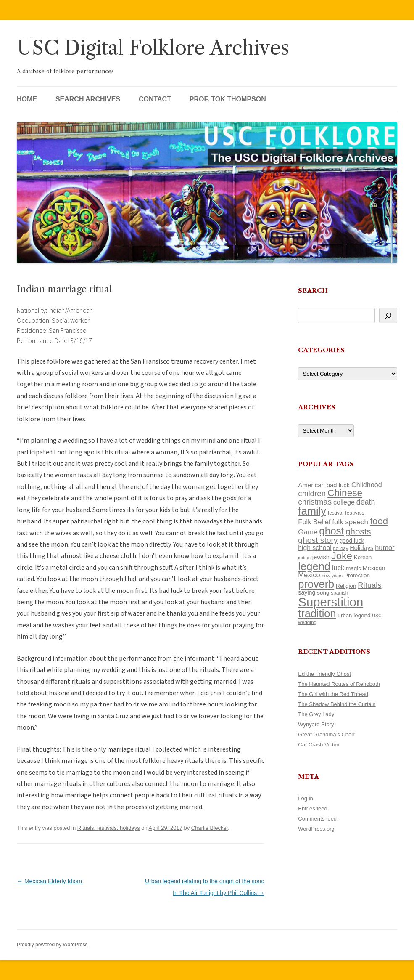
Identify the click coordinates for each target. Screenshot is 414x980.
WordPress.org (316, 829)
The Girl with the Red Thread (333, 694)
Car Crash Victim (319, 745)
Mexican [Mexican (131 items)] (374, 568)
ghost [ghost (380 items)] (331, 531)
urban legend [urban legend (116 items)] (354, 615)
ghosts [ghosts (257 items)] (358, 531)
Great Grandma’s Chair (326, 734)
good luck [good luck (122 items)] (352, 541)
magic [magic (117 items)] (353, 568)
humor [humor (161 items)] (385, 547)
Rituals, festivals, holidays (109, 828)
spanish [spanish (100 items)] (339, 593)
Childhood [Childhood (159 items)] (367, 485)
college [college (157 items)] (344, 502)
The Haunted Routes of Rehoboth (339, 684)
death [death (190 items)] (366, 502)
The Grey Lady (316, 714)
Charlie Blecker (210, 828)
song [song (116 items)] (323, 593)
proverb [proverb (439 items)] (316, 584)
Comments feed (317, 819)
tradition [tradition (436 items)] (317, 613)
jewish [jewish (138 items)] (321, 557)
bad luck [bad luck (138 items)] (338, 485)
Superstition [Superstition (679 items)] (331, 602)
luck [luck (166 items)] (338, 568)
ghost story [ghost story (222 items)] (318, 540)
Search (313, 291)
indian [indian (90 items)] (304, 558)
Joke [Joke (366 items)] (342, 556)
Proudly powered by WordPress (52, 945)
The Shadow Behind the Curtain (337, 704)
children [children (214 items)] (312, 493)
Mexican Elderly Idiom (49, 881)
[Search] (388, 316)
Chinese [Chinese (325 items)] (345, 493)
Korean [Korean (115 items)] (363, 557)
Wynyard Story (316, 724)
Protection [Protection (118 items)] (357, 575)
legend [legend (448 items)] (314, 566)
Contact (155, 99)
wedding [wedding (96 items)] (307, 622)
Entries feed (312, 809)
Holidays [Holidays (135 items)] (361, 548)
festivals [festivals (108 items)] (355, 513)
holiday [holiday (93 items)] (341, 548)
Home (27, 99)
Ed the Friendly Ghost (324, 674)
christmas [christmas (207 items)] (315, 502)
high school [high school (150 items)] (315, 548)
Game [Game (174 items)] (308, 532)
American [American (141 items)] (311, 485)
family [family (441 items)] (312, 511)
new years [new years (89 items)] (332, 576)
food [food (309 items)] (379, 521)
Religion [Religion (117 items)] (346, 586)
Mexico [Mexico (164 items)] (309, 575)
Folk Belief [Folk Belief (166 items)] (314, 522)
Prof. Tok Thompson (228, 99)
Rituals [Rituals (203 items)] (369, 585)
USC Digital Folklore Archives (153, 48)
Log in (305, 798)
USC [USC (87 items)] (377, 616)
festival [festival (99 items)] (336, 513)
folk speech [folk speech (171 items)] (350, 522)
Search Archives (88, 99)
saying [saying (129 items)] (307, 592)
